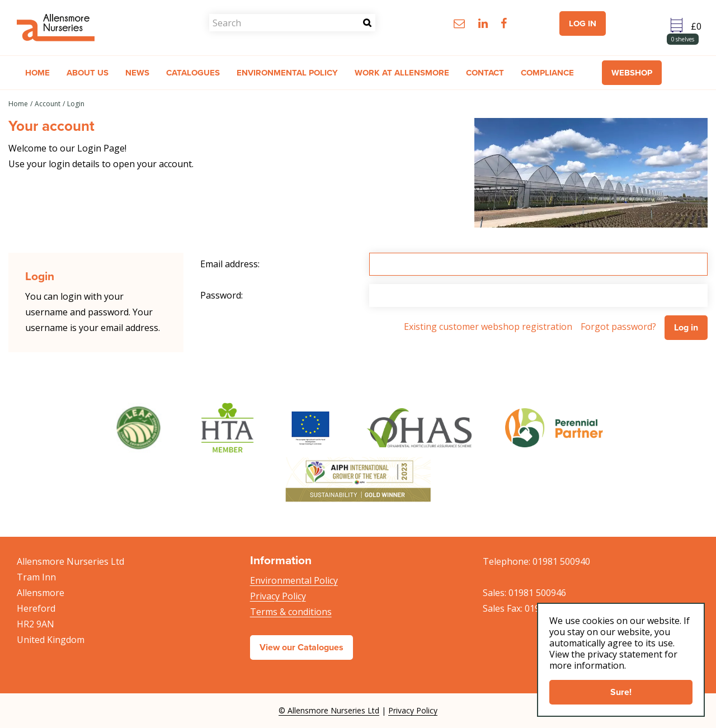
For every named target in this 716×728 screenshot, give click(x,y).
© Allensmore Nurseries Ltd (329, 710)
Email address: (230, 264)
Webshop (632, 73)
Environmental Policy (294, 580)
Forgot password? (618, 327)
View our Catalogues (302, 647)
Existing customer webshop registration (488, 327)
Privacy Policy (278, 596)
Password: (222, 295)
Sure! (621, 692)
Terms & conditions (291, 612)
